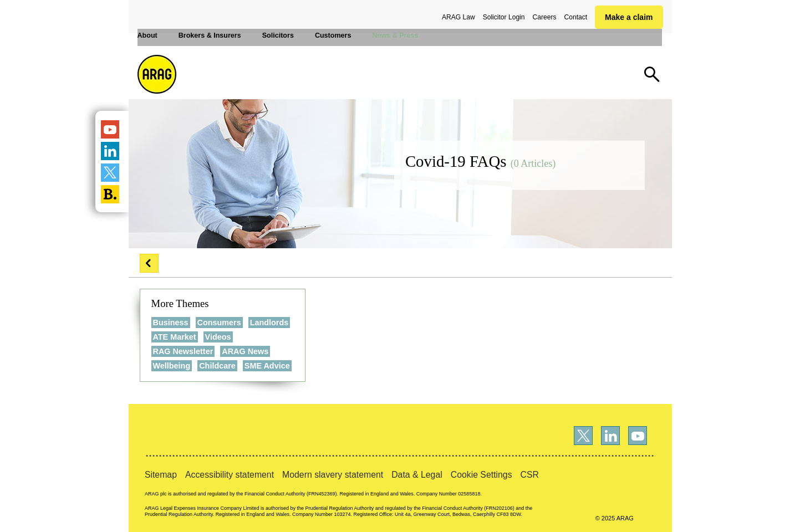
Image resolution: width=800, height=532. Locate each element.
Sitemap (161, 475)
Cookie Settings (481, 475)
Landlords (269, 323)
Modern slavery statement (333, 475)
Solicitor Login (504, 17)
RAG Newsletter (183, 351)
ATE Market (175, 337)
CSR (530, 475)
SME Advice (267, 366)
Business (171, 323)
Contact (575, 17)
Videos (218, 337)
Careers (545, 17)
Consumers (219, 323)
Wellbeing (172, 366)
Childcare (217, 366)
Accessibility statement (230, 475)
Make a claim (629, 17)
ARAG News (245, 351)
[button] (149, 263)
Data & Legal (417, 475)
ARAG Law (458, 17)
